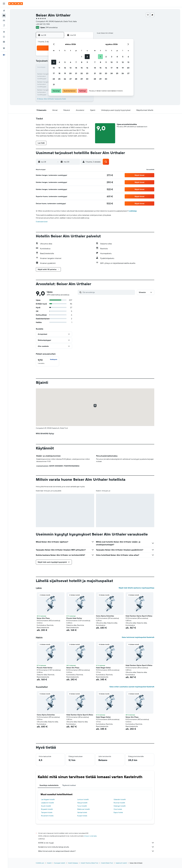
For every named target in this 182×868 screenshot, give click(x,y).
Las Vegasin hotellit (48, 799)
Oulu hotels (118, 809)
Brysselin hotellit (47, 809)
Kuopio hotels (82, 816)
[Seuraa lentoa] (4, 37)
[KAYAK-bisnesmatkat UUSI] (4, 42)
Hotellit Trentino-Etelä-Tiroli (89, 863)
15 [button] (82, 68)
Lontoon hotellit (83, 799)
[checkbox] (47, 361)
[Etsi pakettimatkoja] (4, 25)
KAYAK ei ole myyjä (96, 843)
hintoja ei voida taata (90, 836)
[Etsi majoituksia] (4, 16)
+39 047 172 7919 (43, 24)
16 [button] (87, 68)
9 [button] (87, 62)
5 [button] (65, 62)
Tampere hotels (47, 812)
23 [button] (87, 73)
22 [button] (82, 73)
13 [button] (71, 68)
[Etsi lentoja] (4, 11)
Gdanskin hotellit (120, 799)
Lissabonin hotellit (47, 803)
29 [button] (82, 79)
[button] (4, 4)
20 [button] (70, 73)
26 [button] (65, 79)
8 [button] (82, 62)
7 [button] (76, 62)
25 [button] (59, 79)
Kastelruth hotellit (121, 863)
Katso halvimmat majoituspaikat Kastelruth (138, 637)
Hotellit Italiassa (73, 863)
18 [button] (59, 73)
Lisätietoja (133, 211)
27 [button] (71, 79)
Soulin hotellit (46, 806)
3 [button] (54, 62)
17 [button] (54, 73)
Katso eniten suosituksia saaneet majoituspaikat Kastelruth (132, 687)
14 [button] (76, 68)
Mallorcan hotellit (84, 809)
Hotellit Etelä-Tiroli (107, 863)
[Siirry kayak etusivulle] (16, 4)
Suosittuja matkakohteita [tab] (49, 785)
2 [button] (87, 57)
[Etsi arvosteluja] (108, 292)
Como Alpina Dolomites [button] (105, 616)
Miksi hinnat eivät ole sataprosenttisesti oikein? (96, 851)
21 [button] (76, 73)
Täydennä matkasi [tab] (69, 785)
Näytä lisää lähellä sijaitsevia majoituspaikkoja (136, 588)
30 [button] (87, 79)
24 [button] (54, 79)
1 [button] (82, 57)
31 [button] (54, 84)
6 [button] (71, 62)
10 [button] (54, 68)
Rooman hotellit (119, 803)
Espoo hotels (118, 812)
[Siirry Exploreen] (4, 32)
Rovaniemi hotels (47, 816)
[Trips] (4, 48)
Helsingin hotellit (120, 806)
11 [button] (59, 68)
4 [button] (59, 62)
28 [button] (76, 79)
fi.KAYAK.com (40, 863)
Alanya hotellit (82, 803)
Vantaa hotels (82, 812)
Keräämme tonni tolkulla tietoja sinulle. (96, 847)
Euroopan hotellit (60, 863)
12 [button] (65, 68)
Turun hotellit (82, 806)
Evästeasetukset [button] (42, 222)
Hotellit (49, 863)
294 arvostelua (51, 27)
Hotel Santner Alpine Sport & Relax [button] (139, 616)
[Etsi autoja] (4, 20)
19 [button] (65, 73)
